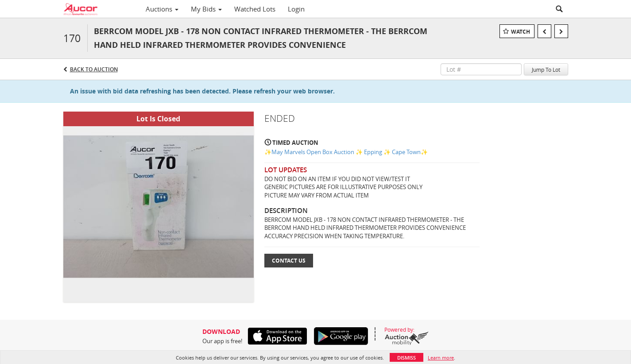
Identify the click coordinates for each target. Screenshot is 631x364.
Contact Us (289, 261)
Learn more (441, 358)
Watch (521, 32)
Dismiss (406, 358)
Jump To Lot (546, 70)
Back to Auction (94, 69)
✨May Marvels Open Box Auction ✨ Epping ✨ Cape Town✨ (346, 152)
